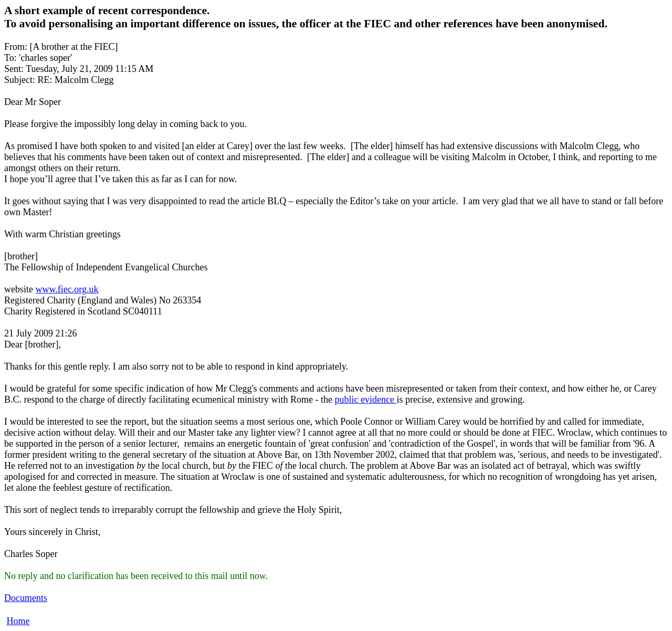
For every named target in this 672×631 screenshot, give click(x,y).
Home (18, 621)
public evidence (366, 399)
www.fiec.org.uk (67, 289)
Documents (26, 598)
